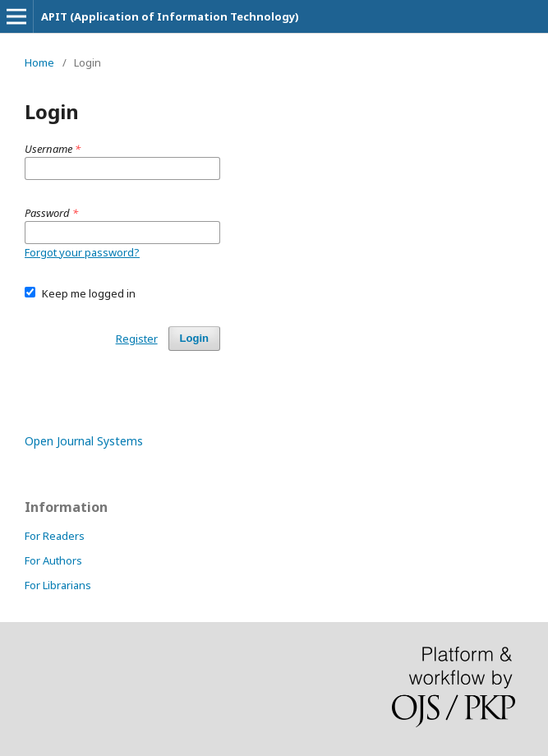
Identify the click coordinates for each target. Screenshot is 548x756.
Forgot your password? (82, 252)
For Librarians (58, 585)
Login (194, 338)
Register (137, 339)
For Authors (53, 560)
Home (39, 62)
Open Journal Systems (84, 441)
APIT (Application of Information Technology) (170, 16)
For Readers (55, 536)
